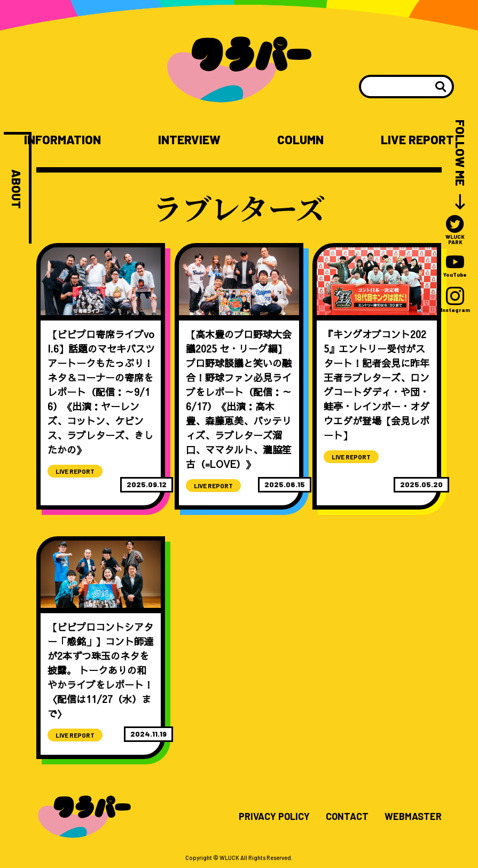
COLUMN (300, 140)
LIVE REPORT (417, 140)
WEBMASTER (413, 817)
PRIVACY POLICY (274, 817)
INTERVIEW (189, 140)
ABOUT (16, 189)
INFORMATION (62, 140)
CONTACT (347, 817)
